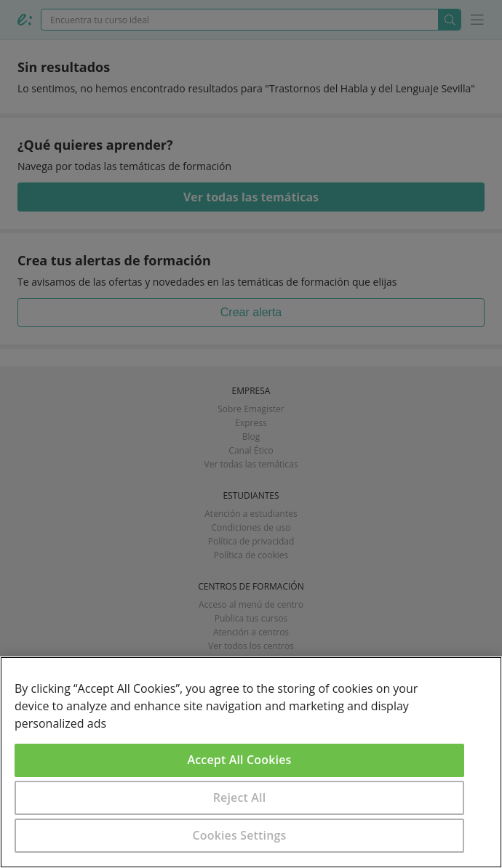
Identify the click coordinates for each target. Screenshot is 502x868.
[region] (251, 762)
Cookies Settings (240, 835)
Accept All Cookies (240, 760)
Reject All (240, 797)
